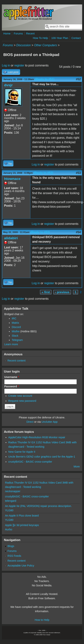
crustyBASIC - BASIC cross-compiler (30, 462)
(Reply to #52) (43, 173)
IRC (14, 318)
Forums (18, 34)
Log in (6, 65)
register (19, 65)
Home (7, 34)
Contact (76, 38)
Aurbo (9, 529)
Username (12, 377)
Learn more (11, 344)
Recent (30, 34)
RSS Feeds (14, 556)
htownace (12, 179)
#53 (78, 173)
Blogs (11, 546)
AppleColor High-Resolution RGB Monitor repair (37, 437)
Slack (15, 336)
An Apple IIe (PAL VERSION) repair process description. (38, 506)
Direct (30, 422)
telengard (11, 501)
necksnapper (13, 491)
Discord (16, 327)
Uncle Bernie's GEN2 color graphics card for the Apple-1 (42, 457)
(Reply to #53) (40, 232)
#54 (78, 232)
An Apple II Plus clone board (22, 516)
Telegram (17, 340)
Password (12, 386)
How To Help (40, 38)
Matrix (15, 323)
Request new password (22, 401)
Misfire (16, 331)
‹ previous (62, 292)
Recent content (16, 361)
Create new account (20, 396)
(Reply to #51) (45, 79)
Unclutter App (50, 422)
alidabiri (11, 238)
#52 (78, 79)
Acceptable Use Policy (21, 566)
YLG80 (9, 510)
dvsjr (8, 85)
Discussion (23, 45)
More (77, 467)
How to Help (42, 620)
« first (46, 292)
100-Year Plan (60, 38)
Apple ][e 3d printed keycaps (22, 525)
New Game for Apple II (22, 452)
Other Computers (46, 45)
